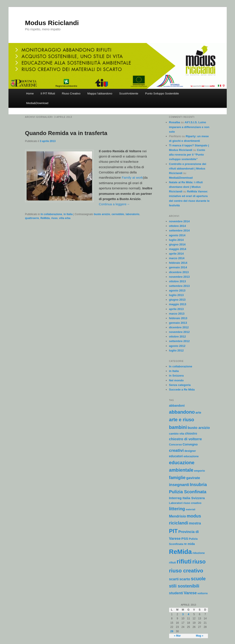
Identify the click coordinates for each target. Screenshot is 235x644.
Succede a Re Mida (182, 390)
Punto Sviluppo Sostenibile (162, 93)
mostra (195, 523)
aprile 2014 (176, 254)
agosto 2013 (177, 290)
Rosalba (175, 122)
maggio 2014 (178, 249)
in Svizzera (176, 376)
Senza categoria (180, 385)
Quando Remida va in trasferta (66, 133)
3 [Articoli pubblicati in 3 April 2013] (183, 614)
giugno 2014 (177, 244)
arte (198, 413)
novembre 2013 (179, 277)
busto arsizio (102, 214)
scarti (174, 579)
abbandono (182, 412)
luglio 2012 (176, 350)
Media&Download (37, 103)
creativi (176, 450)
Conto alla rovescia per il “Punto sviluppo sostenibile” (187, 155)
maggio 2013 (178, 304)
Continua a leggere (114, 204)
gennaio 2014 (178, 267)
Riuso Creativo (71, 93)
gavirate (193, 478)
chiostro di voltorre (185, 439)
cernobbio (118, 214)
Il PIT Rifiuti (48, 93)
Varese (190, 593)
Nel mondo (176, 380)
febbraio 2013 (178, 318)
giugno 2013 (177, 300)
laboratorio (133, 214)
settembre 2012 (179, 341)
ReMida (45, 218)
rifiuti (184, 561)
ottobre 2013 (178, 281)
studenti (176, 593)
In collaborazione (51, 214)
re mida (189, 544)
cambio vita (177, 434)
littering (177, 509)
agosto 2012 (177, 346)
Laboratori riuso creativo (185, 503)
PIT (173, 531)
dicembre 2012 (179, 327)
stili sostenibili (184, 586)
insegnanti (179, 485)
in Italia (68, 214)
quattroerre (32, 218)
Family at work (132, 177)
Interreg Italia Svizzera (187, 498)
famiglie (177, 478)
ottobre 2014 (178, 226)
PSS (185, 539)
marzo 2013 (177, 314)
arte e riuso (182, 420)
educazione (191, 456)
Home (30, 93)
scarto (185, 579)
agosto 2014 (177, 235)
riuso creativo (186, 571)
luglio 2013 (176, 295)
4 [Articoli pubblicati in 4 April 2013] (188, 614)
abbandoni (177, 406)
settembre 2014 (179, 230)
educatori (176, 456)
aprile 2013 (176, 309)
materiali (190, 509)
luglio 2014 (176, 240)
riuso (54, 218)
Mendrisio (178, 516)
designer (190, 451)
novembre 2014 (179, 221)
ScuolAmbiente (129, 93)
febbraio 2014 (178, 263)
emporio (199, 471)
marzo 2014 (177, 258)
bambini (178, 427)
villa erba (65, 218)
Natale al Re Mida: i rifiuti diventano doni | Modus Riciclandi (186, 187)
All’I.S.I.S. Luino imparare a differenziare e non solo (189, 127)
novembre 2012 (179, 332)
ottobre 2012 (178, 337)
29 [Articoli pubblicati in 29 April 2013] (172, 631)
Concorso (176, 445)
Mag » (200, 636)
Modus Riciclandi (52, 23)
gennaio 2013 (178, 323)
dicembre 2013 (179, 272)
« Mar (177, 636)
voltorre (203, 593)
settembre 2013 (179, 286)
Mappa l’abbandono (100, 93)
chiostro (191, 433)
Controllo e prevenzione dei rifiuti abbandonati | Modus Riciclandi (188, 169)
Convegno (190, 444)
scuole (198, 579)
